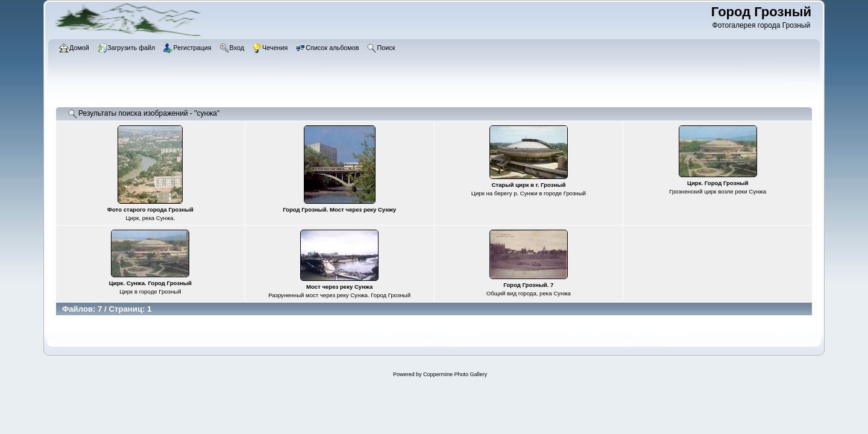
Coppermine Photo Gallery (455, 374)
